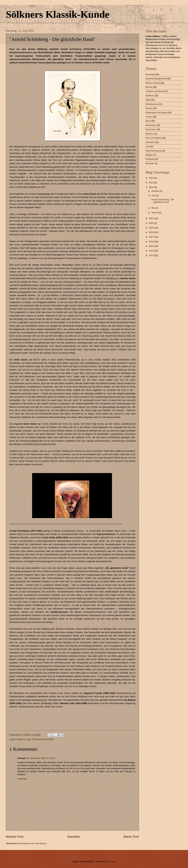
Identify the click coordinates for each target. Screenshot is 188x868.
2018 (152, 232)
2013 (152, 255)
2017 (152, 237)
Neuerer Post (15, 837)
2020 (152, 223)
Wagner (149, 155)
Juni (154, 196)
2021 (152, 218)
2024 (152, 178)
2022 (152, 187)
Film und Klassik (153, 138)
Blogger (112, 861)
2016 (152, 242)
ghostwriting (79, 768)
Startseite (73, 837)
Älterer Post (131, 837)
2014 (152, 251)
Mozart (149, 108)
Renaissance (152, 104)
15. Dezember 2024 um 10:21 (41, 758)
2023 (152, 183)
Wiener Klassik (153, 83)
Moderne (21, 739)
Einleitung (150, 159)
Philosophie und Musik (43, 739)
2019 (152, 228)
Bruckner (150, 163)
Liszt (148, 146)
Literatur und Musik (155, 91)
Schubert (150, 142)
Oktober (155, 191)
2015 (152, 246)
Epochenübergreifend (156, 79)
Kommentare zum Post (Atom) (32, 843)
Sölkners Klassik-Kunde (58, 14)
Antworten (22, 779)
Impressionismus (154, 151)
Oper (29, 739)
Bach (148, 121)
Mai (153, 208)
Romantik (150, 74)
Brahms (149, 134)
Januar (155, 213)
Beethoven (151, 125)
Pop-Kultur (151, 129)
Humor (149, 117)
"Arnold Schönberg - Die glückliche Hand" (162, 201)
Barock (149, 87)
